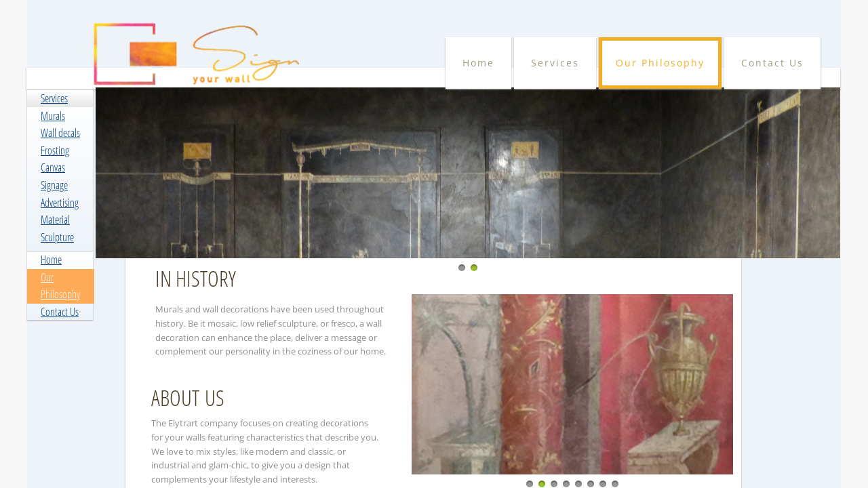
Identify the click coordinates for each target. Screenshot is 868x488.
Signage (54, 185)
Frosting (55, 150)
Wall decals (60, 133)
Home (51, 260)
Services (54, 98)
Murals (53, 116)
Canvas (53, 167)
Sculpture (57, 237)
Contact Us (60, 312)
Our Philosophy (660, 63)
